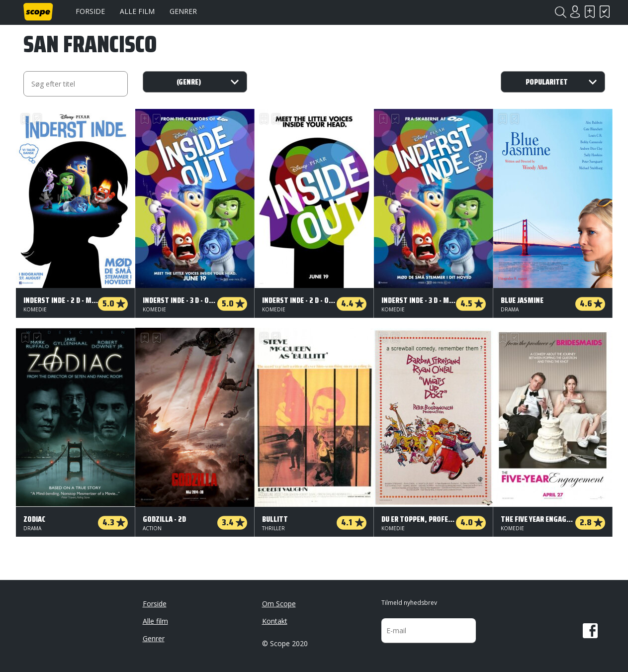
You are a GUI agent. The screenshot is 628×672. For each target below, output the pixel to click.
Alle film (137, 11)
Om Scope (279, 604)
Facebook (590, 631)
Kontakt (275, 621)
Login (575, 12)
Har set (605, 12)
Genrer (183, 11)
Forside (90, 11)
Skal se (590, 12)
